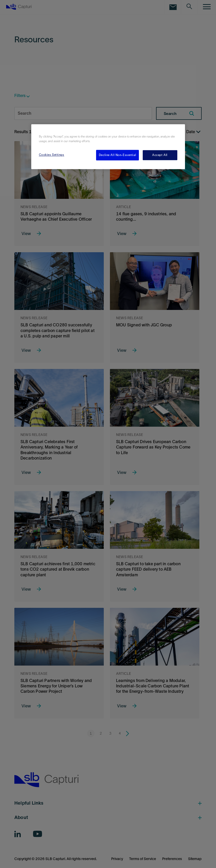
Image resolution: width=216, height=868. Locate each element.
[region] (108, 147)
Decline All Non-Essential (117, 155)
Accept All (160, 155)
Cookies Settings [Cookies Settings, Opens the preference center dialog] (52, 155)
